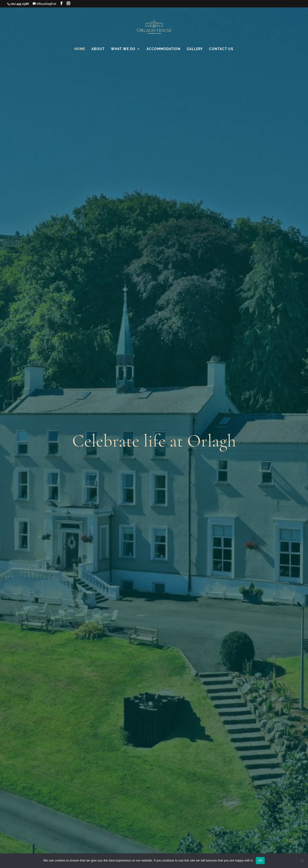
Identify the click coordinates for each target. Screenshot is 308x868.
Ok (260, 860)
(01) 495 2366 (20, 4)
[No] (302, 861)
